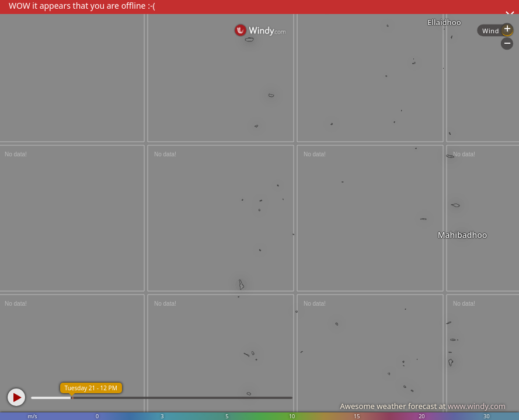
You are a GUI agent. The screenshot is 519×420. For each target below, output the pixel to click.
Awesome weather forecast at (423, 406)
